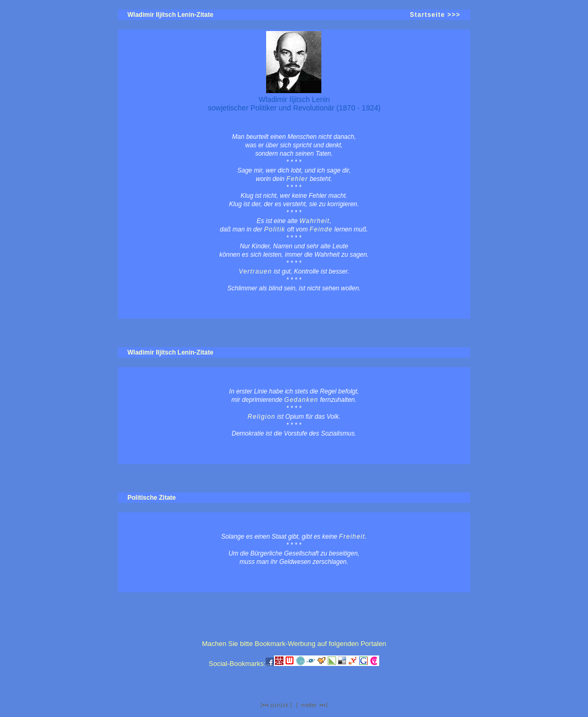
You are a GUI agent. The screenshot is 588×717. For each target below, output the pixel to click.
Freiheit (352, 537)
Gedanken (301, 400)
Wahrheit (314, 221)
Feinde (321, 229)
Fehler (297, 179)
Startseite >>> (435, 15)
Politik (275, 229)
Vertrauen (255, 271)
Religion (262, 417)
